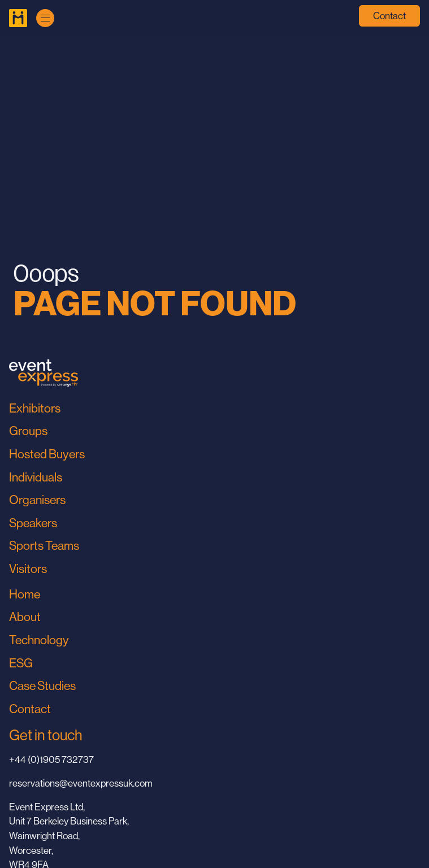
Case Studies (42, 686)
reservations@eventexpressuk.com (81, 783)
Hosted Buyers (47, 454)
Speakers (33, 523)
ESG (21, 663)
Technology (39, 640)
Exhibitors (35, 408)
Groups (28, 431)
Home (25, 594)
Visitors (28, 569)
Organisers (37, 500)
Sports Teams (44, 546)
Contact (389, 16)
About (25, 617)
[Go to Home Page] (18, 18)
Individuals (36, 477)
